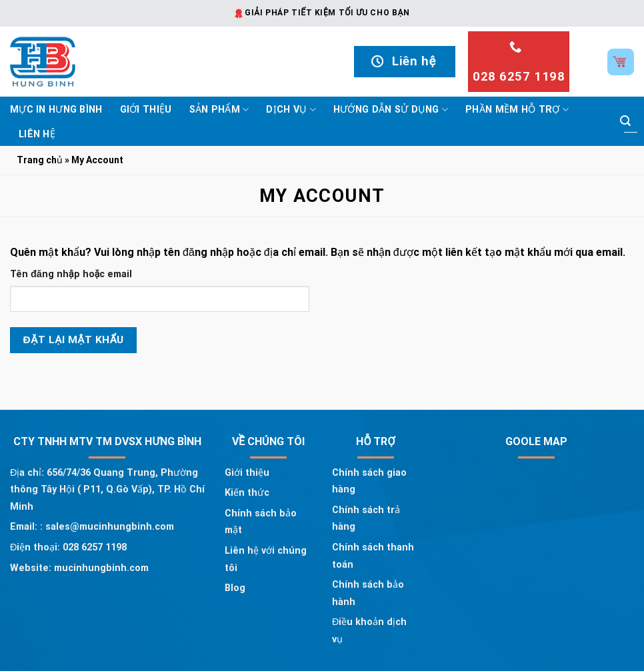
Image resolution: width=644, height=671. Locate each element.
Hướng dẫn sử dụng (391, 110)
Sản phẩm (219, 110)
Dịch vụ (291, 110)
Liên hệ (37, 134)
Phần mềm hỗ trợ (517, 110)
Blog (235, 588)
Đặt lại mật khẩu (74, 340)
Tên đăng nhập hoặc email (71, 274)
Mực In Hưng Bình (56, 110)
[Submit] (625, 121)
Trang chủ (40, 160)
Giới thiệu (146, 110)
